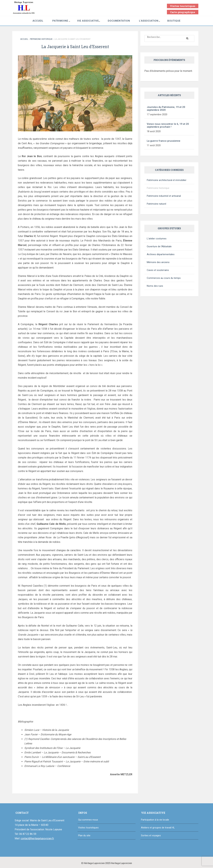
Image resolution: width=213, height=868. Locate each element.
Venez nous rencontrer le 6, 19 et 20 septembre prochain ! (168, 125)
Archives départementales (161, 254)
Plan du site (84, 835)
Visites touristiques (183, 6)
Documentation (119, 21)
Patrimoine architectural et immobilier (167, 180)
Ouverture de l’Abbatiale (159, 246)
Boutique (174, 21)
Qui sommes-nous (88, 820)
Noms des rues (155, 286)
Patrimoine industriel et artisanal (164, 196)
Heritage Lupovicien (121, 863)
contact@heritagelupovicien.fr (37, 838)
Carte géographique (183, 12)
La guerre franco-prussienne (164, 141)
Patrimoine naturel (156, 204)
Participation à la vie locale (155, 820)
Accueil (38, 21)
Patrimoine (60, 21)
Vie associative (88, 21)
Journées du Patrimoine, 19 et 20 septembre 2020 (166, 108)
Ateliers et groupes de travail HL (158, 828)
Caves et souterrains (158, 270)
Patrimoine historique (41, 39)
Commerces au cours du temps (164, 278)
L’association (149, 21)
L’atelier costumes (157, 239)
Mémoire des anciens (158, 262)
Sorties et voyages (151, 835)
